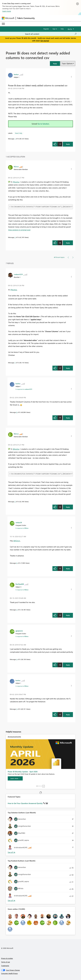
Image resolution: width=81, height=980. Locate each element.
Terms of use (6, 962)
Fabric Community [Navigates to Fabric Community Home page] (26, 18)
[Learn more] (15, 778)
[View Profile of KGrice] (16, 166)
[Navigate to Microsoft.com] (8, 18)
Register (46, 29)
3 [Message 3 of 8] (17, 709)
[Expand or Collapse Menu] (3, 24)
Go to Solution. (44, 124)
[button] (55, 64)
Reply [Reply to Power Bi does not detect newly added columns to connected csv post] (68, 144)
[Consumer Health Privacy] (41, 973)
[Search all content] (51, 34)
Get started (45, 41)
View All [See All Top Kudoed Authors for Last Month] (12, 901)
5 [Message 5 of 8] (17, 610)
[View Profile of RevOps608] (20, 584)
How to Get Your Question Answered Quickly (25, 803)
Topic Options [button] (67, 63)
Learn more (7, 11)
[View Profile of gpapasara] (19, 631)
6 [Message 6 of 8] (17, 563)
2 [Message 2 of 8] (15, 237)
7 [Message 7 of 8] (15, 363)
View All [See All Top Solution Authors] (12, 852)
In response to (24, 389)
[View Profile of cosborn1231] (18, 274)
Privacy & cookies (7, 958)
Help (62, 29)
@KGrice (17, 541)
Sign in (55, 29)
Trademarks (5, 966)
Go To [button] (70, 29)
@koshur (16, 182)
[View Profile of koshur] (16, 74)
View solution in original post (19, 230)
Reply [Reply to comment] (68, 243)
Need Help (19, 133)
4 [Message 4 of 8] (17, 659)
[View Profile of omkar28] (19, 522)
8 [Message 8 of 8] (17, 412)
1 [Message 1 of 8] (15, 139)
